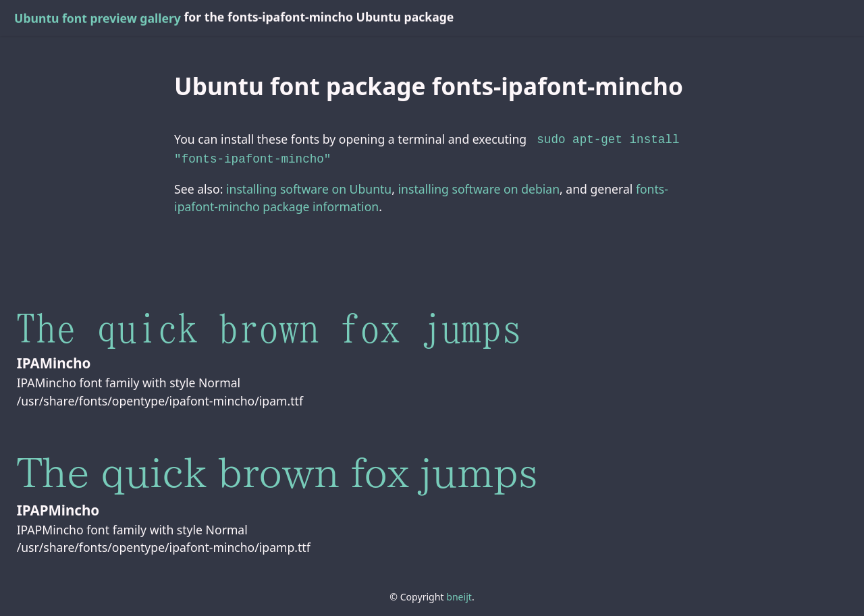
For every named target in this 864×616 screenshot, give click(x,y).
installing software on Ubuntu (309, 186)
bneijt (459, 594)
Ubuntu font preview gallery (98, 18)
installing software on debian (479, 186)
